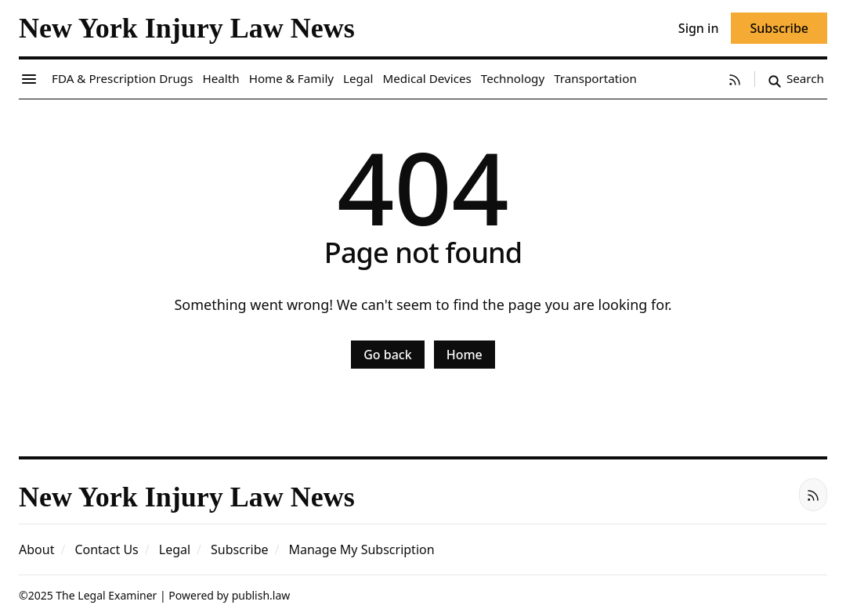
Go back (387, 355)
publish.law (261, 595)
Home (465, 355)
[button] (239, 549)
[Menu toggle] (29, 79)
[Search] (796, 79)
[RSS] (735, 79)
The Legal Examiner (106, 595)
